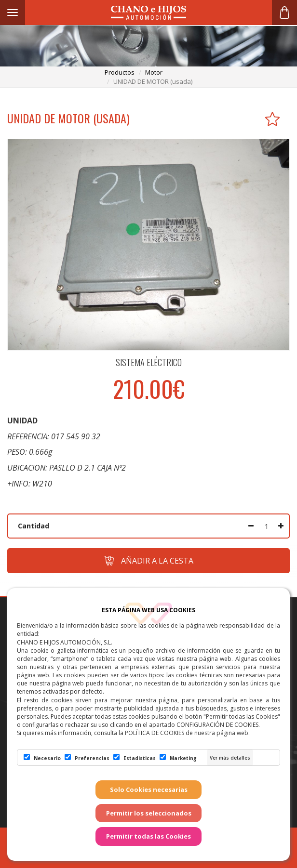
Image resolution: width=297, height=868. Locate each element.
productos (120, 72)
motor (154, 72)
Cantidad (34, 526)
